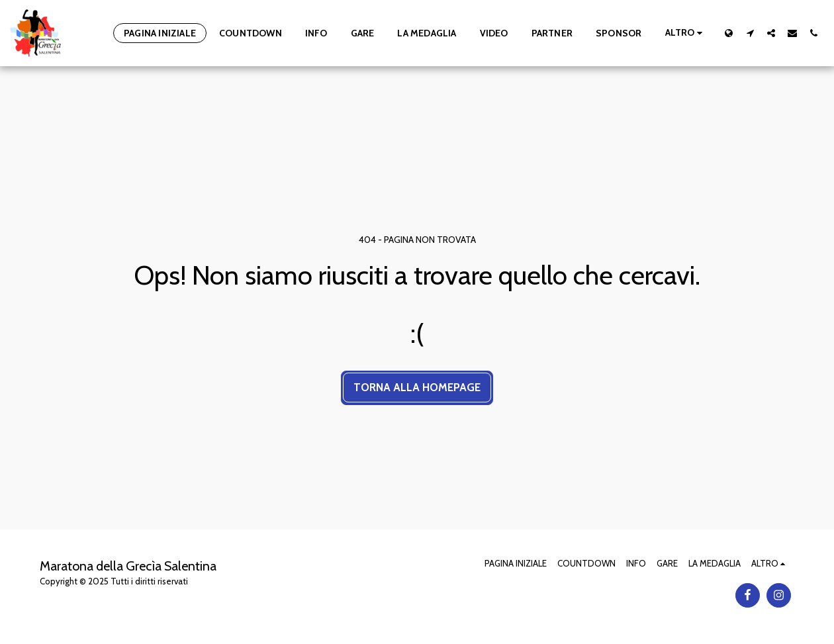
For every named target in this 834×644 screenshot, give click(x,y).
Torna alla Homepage (417, 387)
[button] (750, 33)
